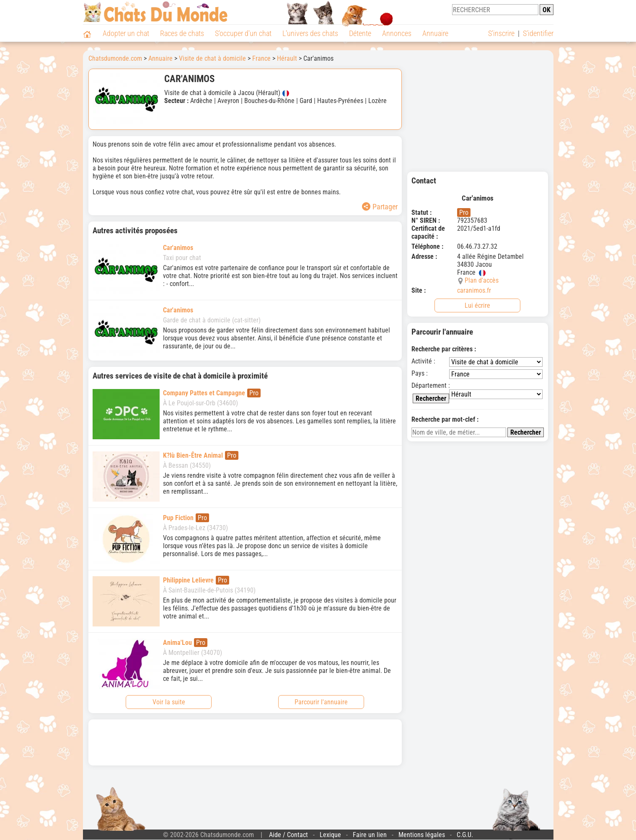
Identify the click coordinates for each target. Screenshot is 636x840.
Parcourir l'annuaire (321, 702)
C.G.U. (465, 835)
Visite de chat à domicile (212, 58)
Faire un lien (370, 835)
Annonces (397, 33)
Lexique (330, 835)
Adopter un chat (126, 33)
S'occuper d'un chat (243, 33)
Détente (360, 33)
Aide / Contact (288, 835)
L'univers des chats (310, 33)
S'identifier (538, 33)
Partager (380, 207)
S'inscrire (501, 33)
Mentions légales (422, 835)
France (261, 58)
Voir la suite (169, 702)
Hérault (287, 58)
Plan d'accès (482, 280)
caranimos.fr (474, 290)
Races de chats (182, 33)
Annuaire (435, 33)
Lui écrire (477, 305)
